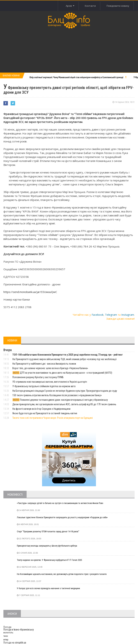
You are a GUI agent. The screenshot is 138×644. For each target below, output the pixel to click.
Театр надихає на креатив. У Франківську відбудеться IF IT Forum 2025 (50, 560)
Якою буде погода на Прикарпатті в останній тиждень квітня (45, 413)
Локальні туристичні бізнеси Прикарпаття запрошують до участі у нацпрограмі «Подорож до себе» (62, 517)
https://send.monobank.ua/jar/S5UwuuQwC (30, 292)
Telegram (111, 315)
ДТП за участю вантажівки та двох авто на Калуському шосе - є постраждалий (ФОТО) (62, 373)
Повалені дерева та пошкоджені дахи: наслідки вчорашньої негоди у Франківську (60, 400)
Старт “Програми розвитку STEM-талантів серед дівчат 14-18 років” (48, 532)
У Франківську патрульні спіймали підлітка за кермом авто (44, 386)
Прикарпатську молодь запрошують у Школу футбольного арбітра (47, 546)
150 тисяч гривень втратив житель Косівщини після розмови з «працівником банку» (57, 395)
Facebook (98, 315)
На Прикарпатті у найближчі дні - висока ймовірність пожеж (44, 364)
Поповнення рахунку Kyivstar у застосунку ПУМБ (38, 377)
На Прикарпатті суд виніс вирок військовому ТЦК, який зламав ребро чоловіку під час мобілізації (65, 359)
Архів (70, 6)
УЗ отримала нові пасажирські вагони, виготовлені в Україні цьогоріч (50, 382)
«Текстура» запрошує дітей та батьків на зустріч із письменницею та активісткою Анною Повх (60, 503)
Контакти (90, 6)
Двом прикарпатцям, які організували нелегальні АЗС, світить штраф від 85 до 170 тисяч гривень (64, 404)
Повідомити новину (118, 6)
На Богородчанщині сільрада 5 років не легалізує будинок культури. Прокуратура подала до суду (65, 391)
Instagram (128, 315)
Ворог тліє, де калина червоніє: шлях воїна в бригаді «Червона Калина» (50, 368)
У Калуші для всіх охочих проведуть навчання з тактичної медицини (48, 588)
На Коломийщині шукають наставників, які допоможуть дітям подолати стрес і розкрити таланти (62, 574)
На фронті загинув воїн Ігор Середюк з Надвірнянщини (41, 409)
